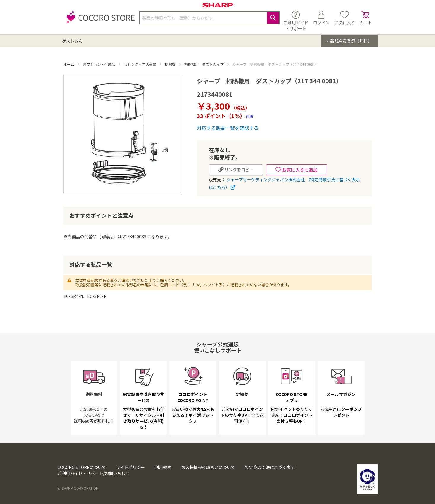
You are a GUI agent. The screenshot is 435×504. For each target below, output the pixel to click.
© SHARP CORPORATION (78, 488)
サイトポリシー (130, 467)
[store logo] (99, 21)
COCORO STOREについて (82, 467)
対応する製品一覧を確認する (228, 128)
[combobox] (209, 18)
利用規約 (163, 467)
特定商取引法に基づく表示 (270, 467)
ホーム (69, 64)
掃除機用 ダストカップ (204, 64)
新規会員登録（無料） (351, 41)
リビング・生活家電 (140, 64)
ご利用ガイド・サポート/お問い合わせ (94, 473)
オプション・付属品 (99, 64)
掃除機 (171, 64)
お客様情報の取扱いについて (208, 467)
